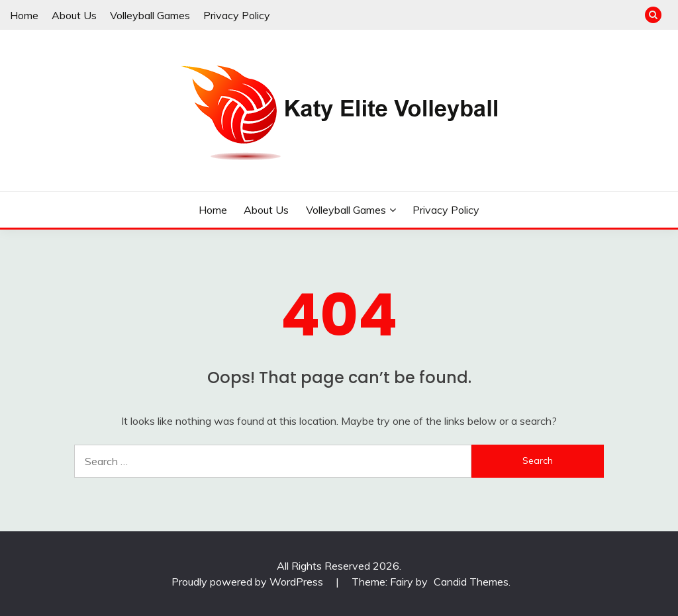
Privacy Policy (237, 15)
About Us (74, 15)
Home (24, 15)
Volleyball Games (150, 15)
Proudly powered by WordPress (249, 582)
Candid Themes (471, 582)
